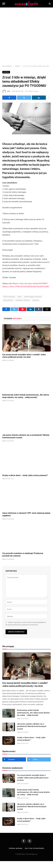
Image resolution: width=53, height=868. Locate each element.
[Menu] (4, 4)
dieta (20, 297)
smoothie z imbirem (23, 300)
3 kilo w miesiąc (9, 297)
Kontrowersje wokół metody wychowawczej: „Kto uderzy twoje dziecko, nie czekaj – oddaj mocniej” (34, 713)
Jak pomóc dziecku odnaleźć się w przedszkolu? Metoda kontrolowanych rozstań (32, 726)
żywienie (36, 300)
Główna (6, 72)
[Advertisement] (26, 36)
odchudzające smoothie (33, 297)
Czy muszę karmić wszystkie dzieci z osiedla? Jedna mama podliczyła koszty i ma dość (33, 778)
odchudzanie (8, 300)
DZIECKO (6, 678)
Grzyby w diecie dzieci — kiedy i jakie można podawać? (25, 475)
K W (9, 91)
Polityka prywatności (35, 848)
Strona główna (16, 848)
